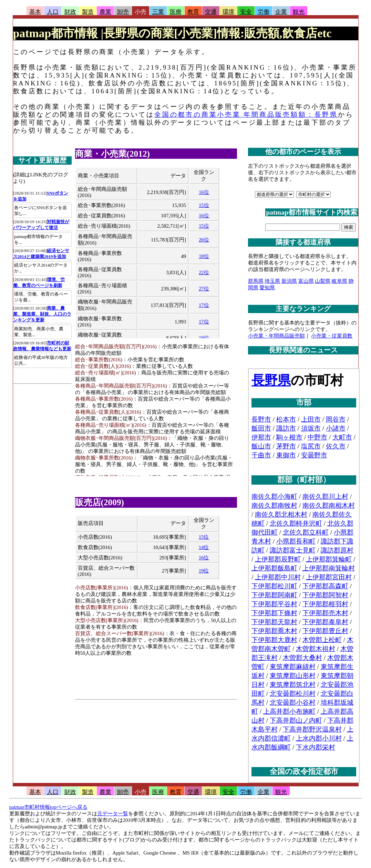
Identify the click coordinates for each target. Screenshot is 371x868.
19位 (204, 571)
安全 (246, 12)
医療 (176, 12)
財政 (70, 12)
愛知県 (267, 288)
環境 (228, 12)
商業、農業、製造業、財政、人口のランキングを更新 (42, 314)
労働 (264, 12)
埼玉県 (272, 281)
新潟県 (289, 281)
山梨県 (323, 281)
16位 (204, 192)
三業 (158, 12)
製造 (88, 12)
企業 (281, 12)
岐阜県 (339, 281)
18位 (204, 256)
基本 (35, 12)
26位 (204, 240)
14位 (204, 547)
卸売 (123, 12)
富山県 (306, 281)
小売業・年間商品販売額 (276, 336)
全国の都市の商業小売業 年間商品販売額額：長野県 (246, 115)
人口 (53, 12)
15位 (204, 205)
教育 (193, 12)
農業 (105, 12)
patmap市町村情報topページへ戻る (48, 807)
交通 (211, 12)
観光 (299, 12)
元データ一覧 (113, 814)
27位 (204, 289)
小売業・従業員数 (332, 336)
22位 (204, 272)
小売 (141, 12)
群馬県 (256, 281)
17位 (204, 305)
